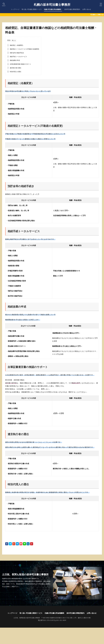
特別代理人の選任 (14, 72)
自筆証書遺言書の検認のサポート (19, 64)
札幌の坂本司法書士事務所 (53, 5)
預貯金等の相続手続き (16, 53)
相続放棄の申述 (13, 60)
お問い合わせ (87, 9)
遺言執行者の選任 (14, 68)
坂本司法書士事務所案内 (72, 9)
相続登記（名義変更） (16, 45)
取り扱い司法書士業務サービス (32, 9)
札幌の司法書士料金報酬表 (53, 9)
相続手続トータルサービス (17, 57)
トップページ (15, 9)
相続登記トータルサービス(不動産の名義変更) (23, 49)
